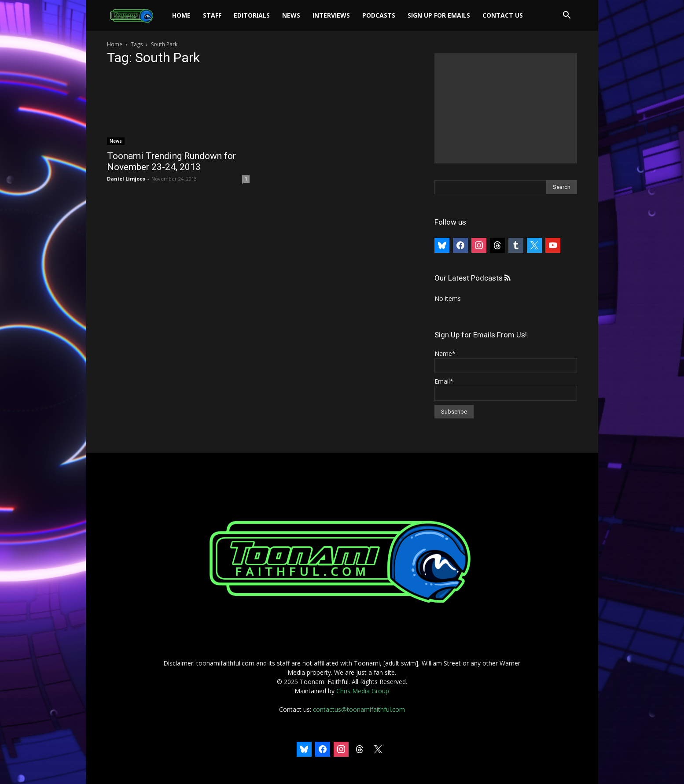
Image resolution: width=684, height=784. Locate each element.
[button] (566, 16)
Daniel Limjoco (126, 179)
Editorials (252, 15)
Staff (212, 15)
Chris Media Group (363, 691)
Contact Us (503, 15)
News (291, 15)
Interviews (331, 15)
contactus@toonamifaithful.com (359, 709)
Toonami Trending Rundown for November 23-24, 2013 (171, 161)
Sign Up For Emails (439, 15)
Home (181, 15)
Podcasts (379, 15)
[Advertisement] (506, 108)
